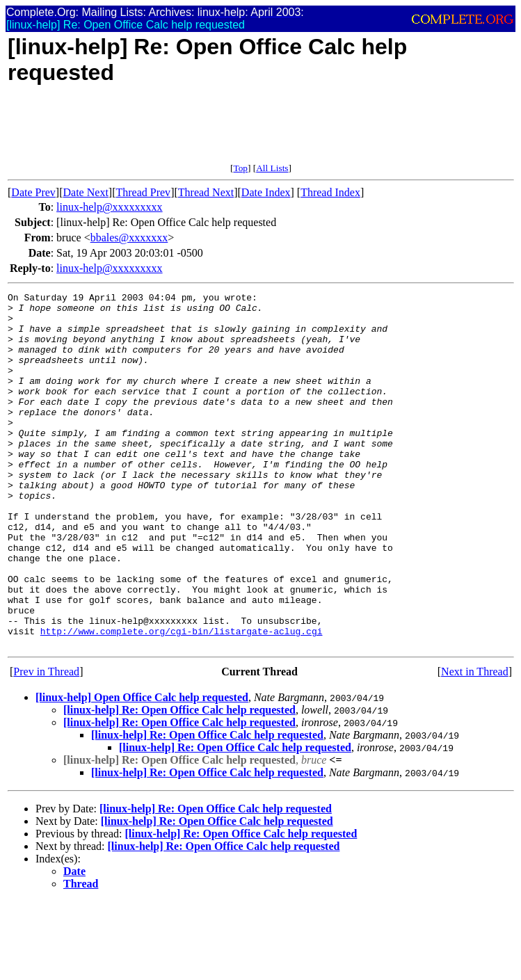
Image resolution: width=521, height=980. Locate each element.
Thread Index (330, 192)
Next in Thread (475, 742)
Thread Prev (143, 192)
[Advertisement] (261, 131)
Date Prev (33, 192)
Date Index (266, 192)
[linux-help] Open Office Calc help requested (142, 768)
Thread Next (206, 192)
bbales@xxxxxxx (129, 238)
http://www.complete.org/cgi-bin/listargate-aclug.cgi (182, 700)
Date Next (86, 192)
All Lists (272, 168)
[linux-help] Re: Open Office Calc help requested (179, 781)
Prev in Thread (46, 742)
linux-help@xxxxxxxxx (110, 207)
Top (240, 168)
